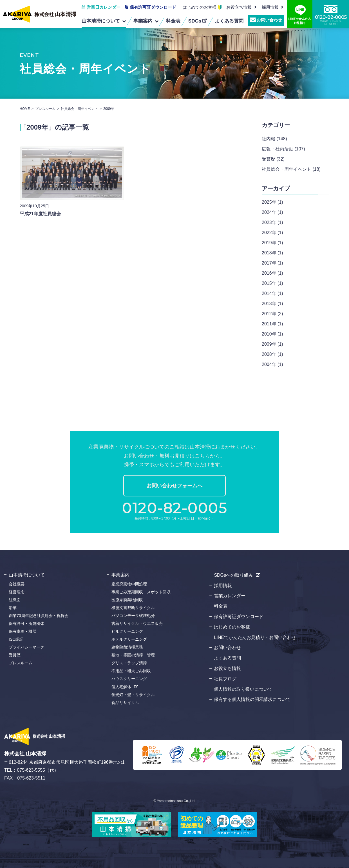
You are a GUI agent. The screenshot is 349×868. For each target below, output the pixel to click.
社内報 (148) (274, 139)
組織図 (15, 600)
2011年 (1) (272, 324)
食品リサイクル (125, 703)
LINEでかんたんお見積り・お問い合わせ (255, 637)
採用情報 (223, 586)
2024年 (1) (272, 212)
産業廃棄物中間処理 (129, 584)
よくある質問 (227, 658)
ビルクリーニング (127, 631)
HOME (25, 109)
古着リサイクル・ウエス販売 (137, 623)
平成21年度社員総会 (40, 217)
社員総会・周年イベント (79, 109)
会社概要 (17, 584)
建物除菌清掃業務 (127, 647)
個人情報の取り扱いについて (243, 689)
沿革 (13, 608)
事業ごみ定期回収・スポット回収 (141, 592)
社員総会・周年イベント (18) (291, 169)
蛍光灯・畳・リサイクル (133, 695)
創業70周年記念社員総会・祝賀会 (39, 616)
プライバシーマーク (26, 647)
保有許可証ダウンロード (153, 7)
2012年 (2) (272, 314)
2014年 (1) (272, 293)
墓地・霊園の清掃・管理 (133, 655)
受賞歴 (15, 655)
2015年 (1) (272, 283)
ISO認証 (16, 639)
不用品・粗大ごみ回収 (131, 671)
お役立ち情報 (239, 7)
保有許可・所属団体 (26, 623)
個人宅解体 (121, 687)
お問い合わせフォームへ (174, 486)
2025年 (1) (272, 202)
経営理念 (17, 592)
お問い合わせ (269, 20)
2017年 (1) (272, 263)
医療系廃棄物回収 (127, 600)
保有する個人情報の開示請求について (252, 699)
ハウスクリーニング (129, 679)
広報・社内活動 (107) (283, 149)
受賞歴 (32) (273, 159)
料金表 (221, 606)
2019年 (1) (272, 243)
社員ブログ (225, 679)
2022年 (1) (272, 233)
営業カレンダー (230, 596)
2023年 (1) (272, 222)
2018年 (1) (272, 253)
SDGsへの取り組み (233, 575)
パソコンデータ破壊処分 (133, 616)
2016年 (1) (272, 273)
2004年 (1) (272, 364)
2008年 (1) (272, 354)
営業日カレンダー (104, 7)
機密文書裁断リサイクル (133, 608)
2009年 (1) (272, 344)
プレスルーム (45, 109)
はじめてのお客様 (200, 7)
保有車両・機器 (23, 631)
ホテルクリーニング (129, 639)
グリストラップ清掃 (129, 663)
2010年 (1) (272, 334)
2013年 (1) (272, 304)
